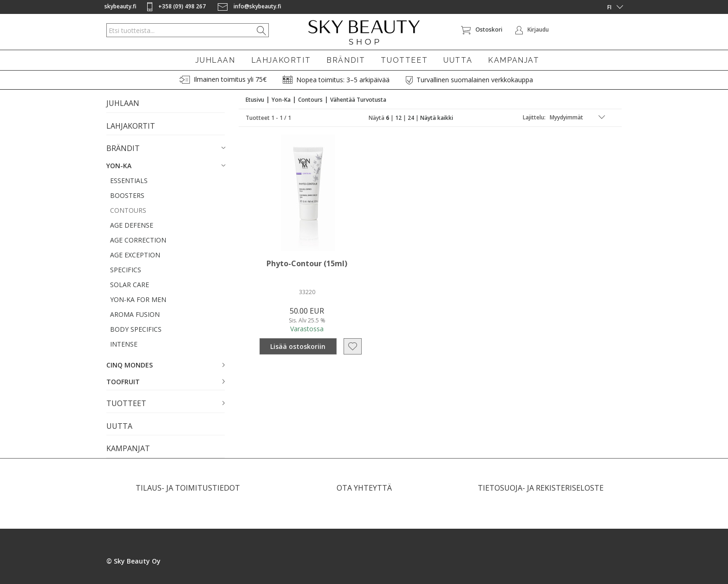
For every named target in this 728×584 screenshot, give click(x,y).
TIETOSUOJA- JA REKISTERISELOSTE (541, 488)
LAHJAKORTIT (281, 60)
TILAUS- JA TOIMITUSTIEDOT (188, 488)
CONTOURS (128, 210)
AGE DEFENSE (132, 225)
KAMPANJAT (513, 60)
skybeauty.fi (120, 6)
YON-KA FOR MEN (138, 299)
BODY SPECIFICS (136, 329)
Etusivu (255, 100)
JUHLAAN (215, 60)
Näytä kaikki (437, 118)
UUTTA (458, 60)
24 (411, 118)
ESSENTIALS (129, 180)
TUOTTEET (404, 60)
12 (398, 118)
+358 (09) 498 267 (177, 6)
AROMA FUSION (135, 314)
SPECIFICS (126, 270)
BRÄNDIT (346, 60)
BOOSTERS (127, 195)
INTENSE (124, 344)
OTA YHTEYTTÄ (364, 488)
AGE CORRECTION (138, 240)
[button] (166, 149)
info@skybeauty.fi (250, 6)
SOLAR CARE (130, 285)
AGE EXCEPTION (135, 255)
